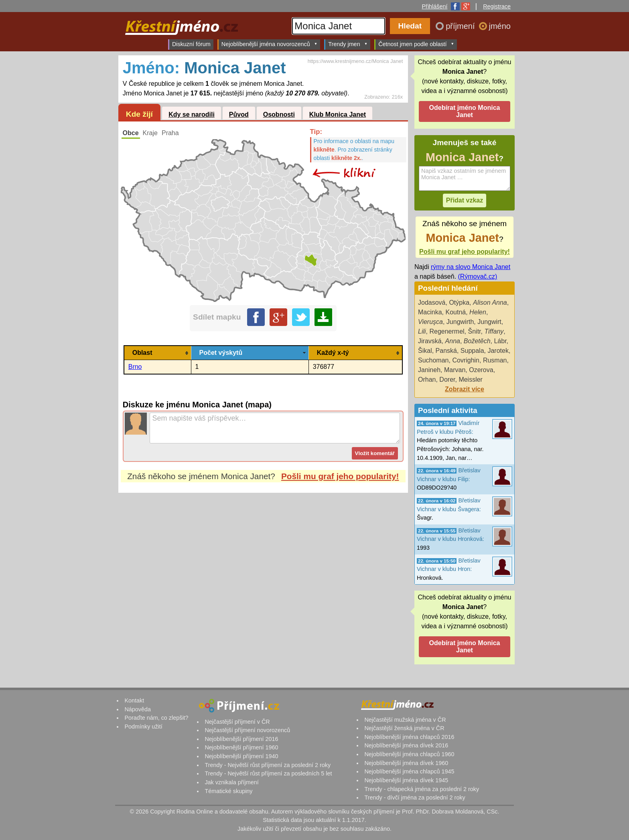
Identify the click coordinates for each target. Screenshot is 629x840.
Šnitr (475, 331)
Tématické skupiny (228, 791)
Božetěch (477, 341)
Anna (453, 341)
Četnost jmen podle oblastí (416, 44)
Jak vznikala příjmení (231, 782)
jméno (500, 26)
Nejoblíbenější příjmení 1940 (241, 756)
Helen (478, 312)
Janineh (429, 370)
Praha (170, 133)
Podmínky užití (143, 727)
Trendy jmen (348, 44)
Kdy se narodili (192, 114)
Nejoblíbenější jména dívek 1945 (406, 780)
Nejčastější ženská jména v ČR (404, 728)
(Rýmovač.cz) (478, 276)
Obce (131, 133)
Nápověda (138, 709)
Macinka (430, 312)
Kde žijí (139, 114)
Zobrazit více (465, 389)
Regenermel (447, 331)
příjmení (461, 26)
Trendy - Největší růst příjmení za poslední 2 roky (268, 765)
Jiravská (430, 341)
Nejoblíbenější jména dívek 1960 (406, 763)
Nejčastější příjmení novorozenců (247, 730)
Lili (422, 331)
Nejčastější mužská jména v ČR (405, 720)
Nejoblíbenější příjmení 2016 (241, 739)
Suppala (472, 351)
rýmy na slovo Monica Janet (471, 267)
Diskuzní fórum (191, 44)
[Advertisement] (263, 568)
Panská (446, 351)
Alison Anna (490, 303)
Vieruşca (430, 322)
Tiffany (494, 331)
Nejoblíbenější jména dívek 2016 (406, 745)
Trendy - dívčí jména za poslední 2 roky (415, 797)
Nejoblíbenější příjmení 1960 (241, 747)
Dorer (447, 380)
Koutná (456, 312)
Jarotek (498, 351)
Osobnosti (279, 114)
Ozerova (481, 370)
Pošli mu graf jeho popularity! (340, 476)
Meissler (471, 380)
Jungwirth (460, 322)
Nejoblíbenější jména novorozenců (269, 44)
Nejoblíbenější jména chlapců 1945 (409, 771)
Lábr (500, 341)
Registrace (497, 6)
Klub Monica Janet (338, 114)
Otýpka (459, 303)
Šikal (425, 351)
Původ (239, 114)
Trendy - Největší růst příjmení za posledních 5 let (268, 773)
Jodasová (432, 303)
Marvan (455, 370)
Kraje (150, 133)
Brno (135, 367)
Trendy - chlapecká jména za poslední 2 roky (422, 789)
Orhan (427, 380)
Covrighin (466, 360)
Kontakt (134, 700)
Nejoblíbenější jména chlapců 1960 (409, 754)
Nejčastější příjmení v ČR (237, 722)
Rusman (495, 360)
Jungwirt (489, 322)
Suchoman (433, 360)
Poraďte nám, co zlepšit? (156, 718)
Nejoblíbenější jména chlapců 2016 (409, 737)
